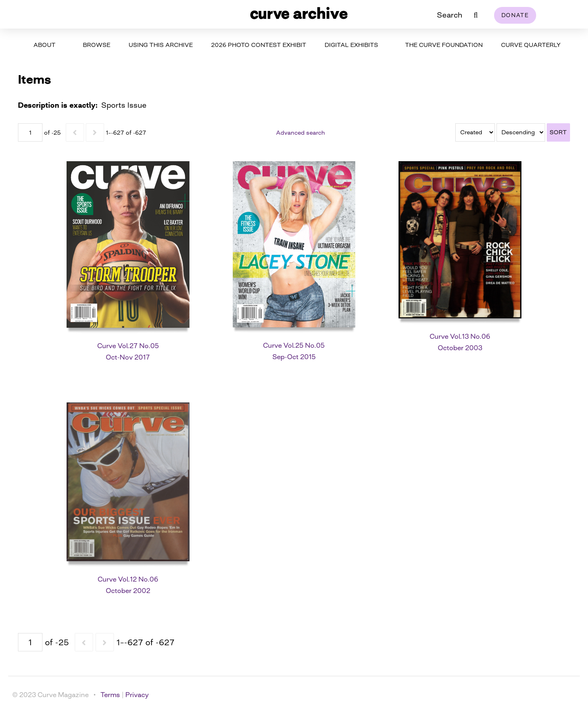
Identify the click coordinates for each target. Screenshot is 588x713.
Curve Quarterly (531, 45)
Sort (558, 132)
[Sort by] (475, 132)
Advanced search (301, 132)
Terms (110, 695)
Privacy (137, 695)
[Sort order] (521, 132)
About (45, 45)
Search (450, 15)
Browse (97, 45)
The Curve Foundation (444, 45)
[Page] (30, 132)
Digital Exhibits (351, 45)
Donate (515, 15)
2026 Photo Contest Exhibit (259, 45)
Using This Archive (161, 45)
